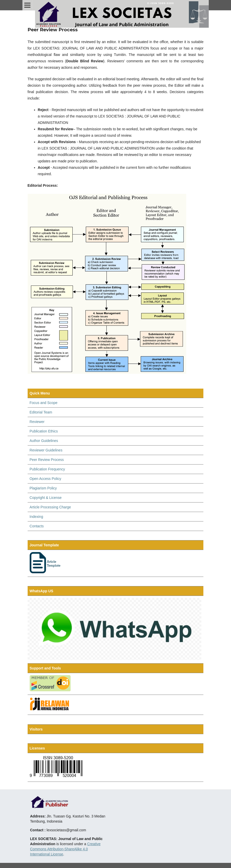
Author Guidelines (44, 441)
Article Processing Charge (50, 507)
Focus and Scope (44, 403)
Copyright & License (46, 498)
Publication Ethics (44, 431)
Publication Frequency (47, 469)
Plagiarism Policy (43, 488)
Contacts (37, 526)
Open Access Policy (46, 479)
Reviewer (37, 422)
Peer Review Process (47, 460)
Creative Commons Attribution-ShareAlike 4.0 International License (65, 849)
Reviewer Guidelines (46, 450)
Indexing (36, 517)
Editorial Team (41, 412)
